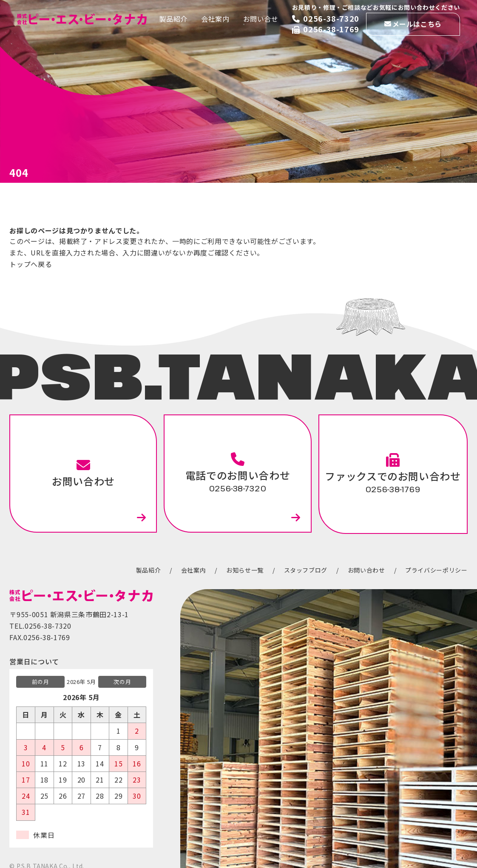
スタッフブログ (306, 570)
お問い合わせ (83, 473)
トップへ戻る (31, 264)
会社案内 (215, 19)
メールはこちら (417, 24)
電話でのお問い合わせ (238, 473)
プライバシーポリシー (436, 570)
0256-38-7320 (331, 18)
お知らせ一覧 (245, 570)
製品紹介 (173, 19)
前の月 (41, 682)
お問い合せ (261, 19)
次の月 (122, 682)
